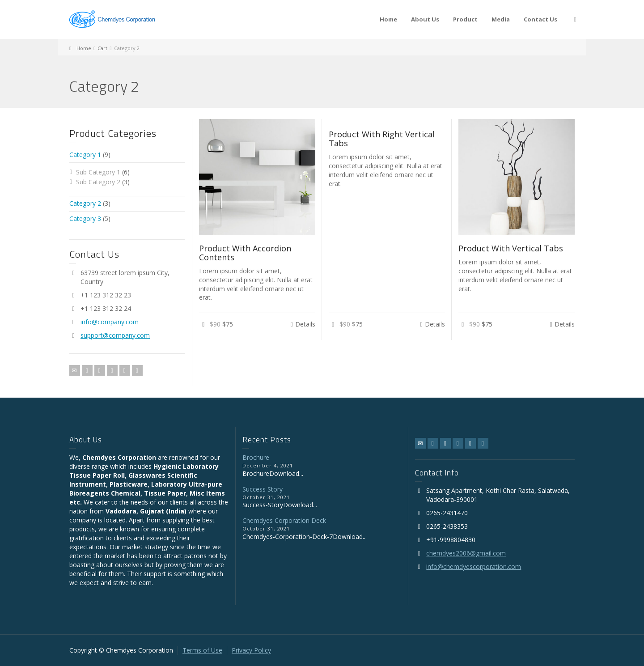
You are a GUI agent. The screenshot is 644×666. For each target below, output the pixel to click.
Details (305, 324)
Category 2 (85, 203)
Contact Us (540, 19)
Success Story (263, 489)
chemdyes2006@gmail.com (466, 553)
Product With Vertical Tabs (511, 248)
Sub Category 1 (98, 172)
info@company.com (110, 322)
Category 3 (85, 218)
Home (388, 19)
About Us (425, 19)
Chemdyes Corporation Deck (284, 520)
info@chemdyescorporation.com (474, 566)
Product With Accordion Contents (245, 253)
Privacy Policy (251, 650)
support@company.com (115, 335)
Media (501, 19)
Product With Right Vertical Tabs (382, 139)
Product (465, 19)
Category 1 (85, 155)
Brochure (256, 457)
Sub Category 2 (98, 182)
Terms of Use (202, 650)
